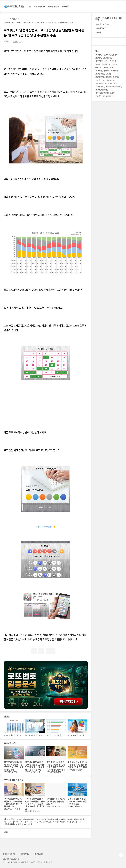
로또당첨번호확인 (101, 90)
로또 (112, 67)
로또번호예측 (100, 87)
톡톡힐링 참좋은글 (9, 854)
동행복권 (98, 80)
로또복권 (98, 96)
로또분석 (113, 93)
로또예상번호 (39, 6)
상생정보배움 (39, 854)
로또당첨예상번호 (109, 96)
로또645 (116, 77)
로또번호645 (107, 58)
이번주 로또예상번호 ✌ (46, 526)
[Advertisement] (46, 410)
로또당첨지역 (112, 83)
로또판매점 (115, 71)
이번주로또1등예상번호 (114, 87)
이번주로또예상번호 (102, 61)
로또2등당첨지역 (108, 80)
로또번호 (66, 6)
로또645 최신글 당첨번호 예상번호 (109, 19)
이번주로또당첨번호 (102, 93)
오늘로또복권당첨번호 (110, 55)
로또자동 (113, 61)
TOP (121, 855)
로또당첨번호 (54, 6)
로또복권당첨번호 (101, 64)
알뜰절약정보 (25, 854)
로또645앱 (99, 71)
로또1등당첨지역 (101, 83)
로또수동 (109, 74)
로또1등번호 (113, 64)
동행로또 (107, 71)
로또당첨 (98, 58)
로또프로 (109, 77)
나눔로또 (98, 67)
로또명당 (106, 67)
